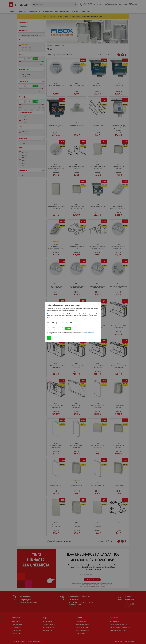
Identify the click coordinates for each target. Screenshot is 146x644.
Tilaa (68, 328)
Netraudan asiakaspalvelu (55, 314)
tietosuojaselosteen (90, 332)
